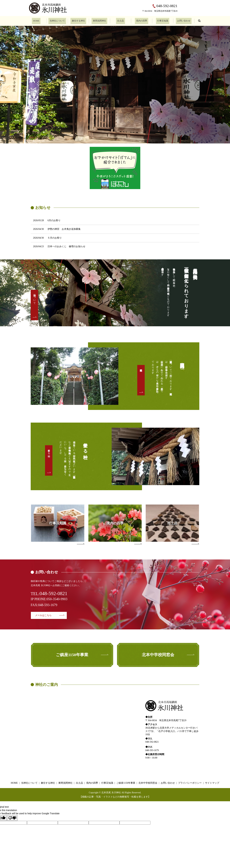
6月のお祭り (54, 220)
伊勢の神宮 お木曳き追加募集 (64, 229)
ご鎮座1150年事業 (126, 783)
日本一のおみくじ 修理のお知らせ (66, 246)
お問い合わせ (184, 20)
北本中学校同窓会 (148, 783)
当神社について (57, 20)
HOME (36, 20)
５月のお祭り (55, 238)
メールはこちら (43, 615)
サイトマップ (212, 783)
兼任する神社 (78, 20)
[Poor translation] (12, 818)
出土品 (121, 20)
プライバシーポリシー (190, 783)
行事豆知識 (163, 20)
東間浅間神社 (99, 20)
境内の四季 (142, 20)
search (199, 21)
